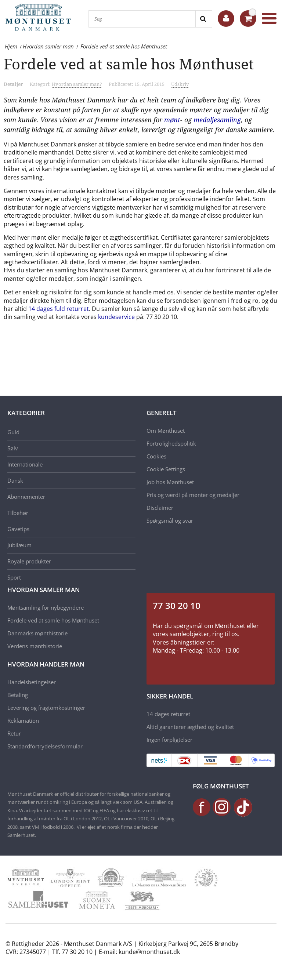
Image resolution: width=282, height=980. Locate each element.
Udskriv (180, 84)
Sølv (13, 448)
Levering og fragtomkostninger (46, 708)
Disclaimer (160, 508)
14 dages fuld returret (59, 309)
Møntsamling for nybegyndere (46, 607)
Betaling (18, 695)
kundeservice (116, 317)
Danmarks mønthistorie (37, 633)
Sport (14, 577)
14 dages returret (168, 714)
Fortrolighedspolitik (171, 443)
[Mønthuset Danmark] (40, 18)
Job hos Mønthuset (170, 482)
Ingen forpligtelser (169, 740)
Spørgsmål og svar (170, 520)
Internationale (25, 464)
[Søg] (142, 19)
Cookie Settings (166, 469)
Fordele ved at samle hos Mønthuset (53, 620)
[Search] (204, 19)
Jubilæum (19, 545)
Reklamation (23, 721)
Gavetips (18, 529)
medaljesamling (217, 120)
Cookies (156, 456)
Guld (13, 432)
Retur (14, 733)
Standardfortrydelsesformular (45, 746)
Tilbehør (18, 513)
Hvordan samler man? (77, 84)
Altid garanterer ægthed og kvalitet (190, 727)
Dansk (15, 480)
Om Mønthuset (166, 431)
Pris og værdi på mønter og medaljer (193, 495)
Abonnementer (26, 497)
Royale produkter (29, 561)
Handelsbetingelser (32, 682)
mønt (172, 120)
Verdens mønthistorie (35, 646)
